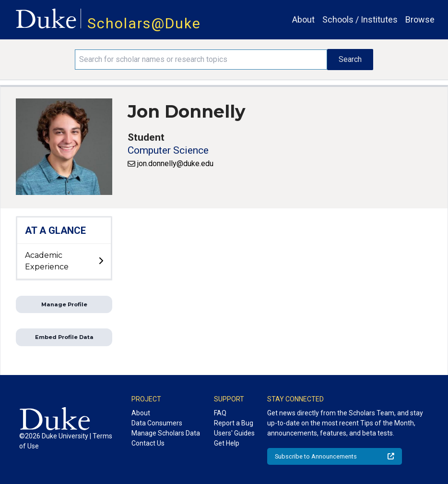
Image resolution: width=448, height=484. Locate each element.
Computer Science (168, 150)
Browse (420, 19)
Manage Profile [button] (64, 304)
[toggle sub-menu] (101, 261)
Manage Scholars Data (166, 433)
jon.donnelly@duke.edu (175, 163)
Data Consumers (157, 423)
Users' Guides (234, 433)
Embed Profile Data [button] (64, 337)
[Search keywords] (201, 60)
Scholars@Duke (144, 23)
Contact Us (148, 443)
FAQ (220, 413)
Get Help (227, 443)
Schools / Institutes (360, 19)
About (303, 19)
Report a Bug (234, 423)
